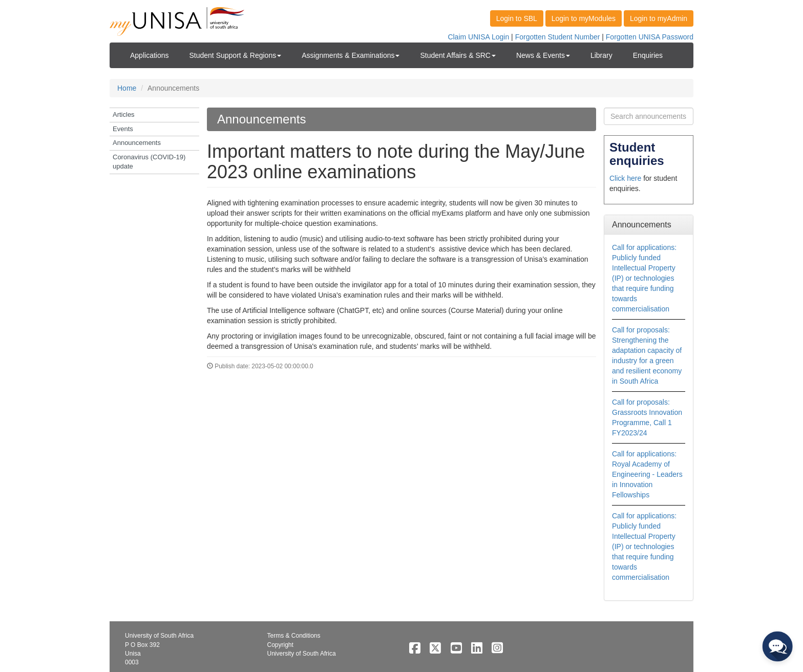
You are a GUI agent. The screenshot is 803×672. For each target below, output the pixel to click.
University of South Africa (302, 654)
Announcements (137, 143)
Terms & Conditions (294, 636)
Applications (150, 55)
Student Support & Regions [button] (236, 55)
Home (127, 88)
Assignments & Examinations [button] (351, 55)
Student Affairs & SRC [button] (458, 55)
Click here (625, 178)
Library (601, 55)
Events (123, 129)
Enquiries (648, 55)
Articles (124, 114)
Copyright (280, 645)
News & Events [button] (543, 55)
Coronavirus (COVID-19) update (149, 162)
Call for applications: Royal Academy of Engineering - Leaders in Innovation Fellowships (647, 474)
